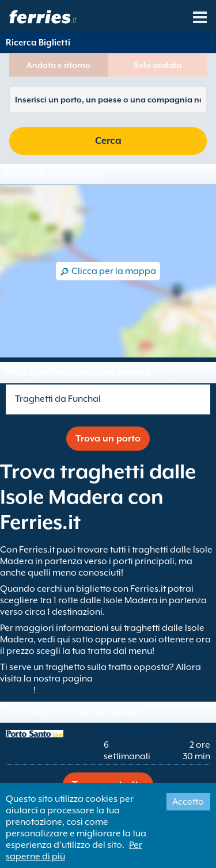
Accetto (188, 802)
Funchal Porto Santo (47, 751)
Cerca (108, 141)
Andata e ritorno (58, 65)
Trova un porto (108, 439)
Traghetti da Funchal (58, 399)
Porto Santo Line (137, 733)
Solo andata (158, 65)
